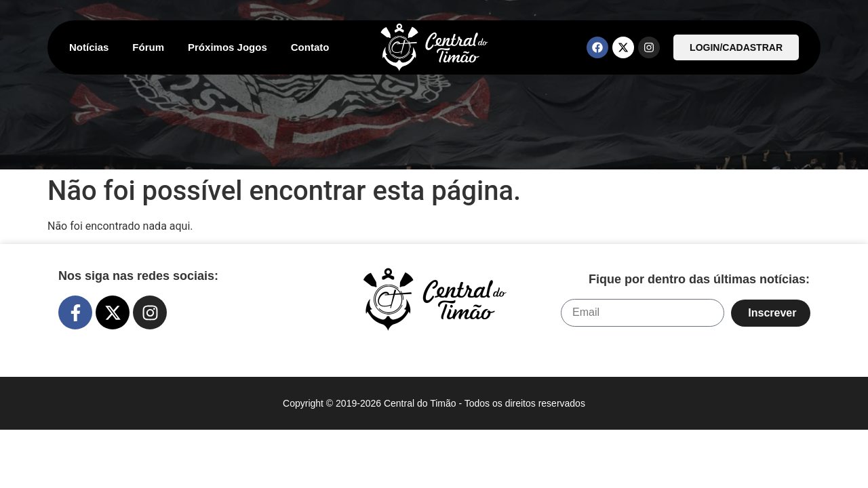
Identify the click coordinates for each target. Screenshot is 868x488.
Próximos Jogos (228, 47)
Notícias (89, 47)
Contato (310, 47)
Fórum (148, 47)
